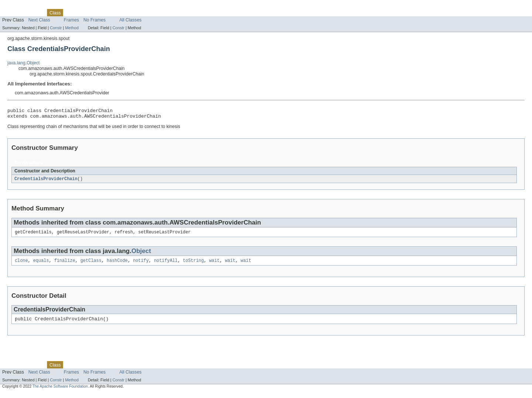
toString (193, 264)
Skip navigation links (20, 6)
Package (34, 13)
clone (21, 264)
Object (141, 254)
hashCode (117, 264)
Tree (84, 13)
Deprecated (105, 13)
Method (72, 28)
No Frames (95, 20)
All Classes (130, 20)
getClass (91, 264)
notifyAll (166, 264)
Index (126, 13)
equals (41, 264)
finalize (65, 264)
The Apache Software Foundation (60, 392)
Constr (56, 28)
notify (141, 264)
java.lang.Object (23, 63)
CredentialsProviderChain (46, 181)
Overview (12, 13)
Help (141, 13)
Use (71, 13)
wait (214, 264)
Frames (71, 20)
